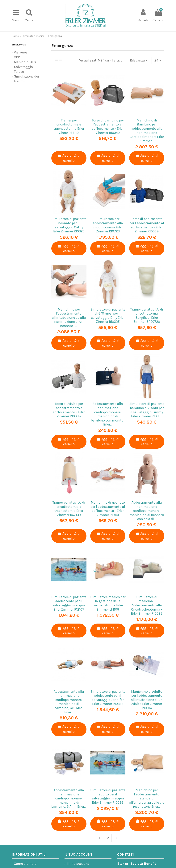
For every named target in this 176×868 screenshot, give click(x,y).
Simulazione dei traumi (26, 79)
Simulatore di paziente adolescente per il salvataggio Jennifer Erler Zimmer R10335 (108, 698)
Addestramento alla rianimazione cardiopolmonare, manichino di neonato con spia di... (147, 511)
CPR (17, 57)
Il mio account (78, 864)
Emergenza (19, 45)
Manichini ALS (25, 62)
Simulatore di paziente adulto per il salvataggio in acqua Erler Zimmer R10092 (108, 796)
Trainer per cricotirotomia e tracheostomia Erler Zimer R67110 (69, 127)
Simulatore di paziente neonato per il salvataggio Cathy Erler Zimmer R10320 (69, 225)
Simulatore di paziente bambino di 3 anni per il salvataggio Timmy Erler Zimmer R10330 (147, 410)
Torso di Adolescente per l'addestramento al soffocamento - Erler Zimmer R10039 (147, 225)
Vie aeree (21, 52)
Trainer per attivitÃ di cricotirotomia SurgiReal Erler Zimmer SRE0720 (147, 316)
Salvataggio (23, 67)
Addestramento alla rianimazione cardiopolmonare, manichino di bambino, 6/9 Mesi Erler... (69, 702)
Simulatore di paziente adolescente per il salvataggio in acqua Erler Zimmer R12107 (69, 603)
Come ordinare (25, 864)
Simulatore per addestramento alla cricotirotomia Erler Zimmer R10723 (108, 225)
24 (158, 60)
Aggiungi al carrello (69, 158)
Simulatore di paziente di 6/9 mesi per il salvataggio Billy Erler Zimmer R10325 (108, 316)
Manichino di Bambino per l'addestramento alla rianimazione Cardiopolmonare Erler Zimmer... (147, 131)
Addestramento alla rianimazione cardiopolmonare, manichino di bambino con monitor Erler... (108, 414)
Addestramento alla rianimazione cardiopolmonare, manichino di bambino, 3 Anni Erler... (69, 798)
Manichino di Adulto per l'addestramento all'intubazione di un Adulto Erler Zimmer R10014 (147, 700)
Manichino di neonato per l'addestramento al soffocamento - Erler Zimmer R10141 (108, 509)
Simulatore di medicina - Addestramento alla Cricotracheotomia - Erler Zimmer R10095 (147, 605)
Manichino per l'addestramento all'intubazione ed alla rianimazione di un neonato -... (69, 318)
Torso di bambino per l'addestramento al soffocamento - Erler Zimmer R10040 (108, 127)
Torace (19, 72)
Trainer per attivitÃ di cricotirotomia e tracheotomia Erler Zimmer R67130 (69, 509)
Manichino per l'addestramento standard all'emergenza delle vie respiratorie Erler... (147, 798)
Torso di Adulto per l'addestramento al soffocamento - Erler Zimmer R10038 (69, 410)
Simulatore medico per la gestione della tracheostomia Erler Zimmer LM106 (108, 603)
